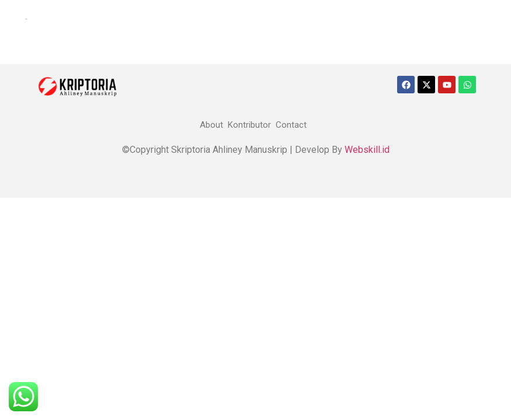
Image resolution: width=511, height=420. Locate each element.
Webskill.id (367, 150)
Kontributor (249, 125)
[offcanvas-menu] (16, 19)
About (211, 125)
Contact (291, 125)
